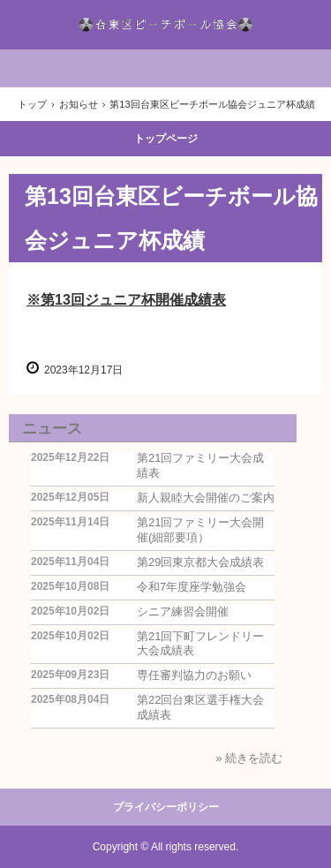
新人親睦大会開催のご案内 (206, 498)
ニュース (52, 429)
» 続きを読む (249, 758)
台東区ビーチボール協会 (166, 25)
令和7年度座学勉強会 (192, 587)
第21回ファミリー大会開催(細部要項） (200, 530)
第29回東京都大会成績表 (200, 562)
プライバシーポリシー (166, 807)
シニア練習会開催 (183, 611)
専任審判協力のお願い (194, 675)
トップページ (166, 139)
